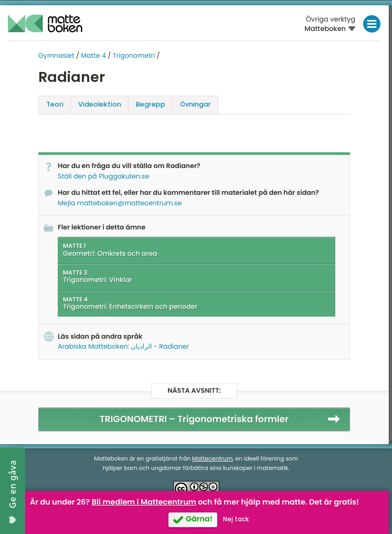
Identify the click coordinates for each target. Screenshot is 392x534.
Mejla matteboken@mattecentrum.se (120, 203)
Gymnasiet (56, 56)
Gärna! (199, 519)
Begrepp (151, 104)
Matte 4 (93, 56)
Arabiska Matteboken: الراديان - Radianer (123, 347)
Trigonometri (134, 56)
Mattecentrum (212, 459)
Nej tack (236, 519)
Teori (55, 104)
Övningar (195, 104)
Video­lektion (100, 104)
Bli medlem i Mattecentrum (144, 502)
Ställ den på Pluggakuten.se (103, 177)
